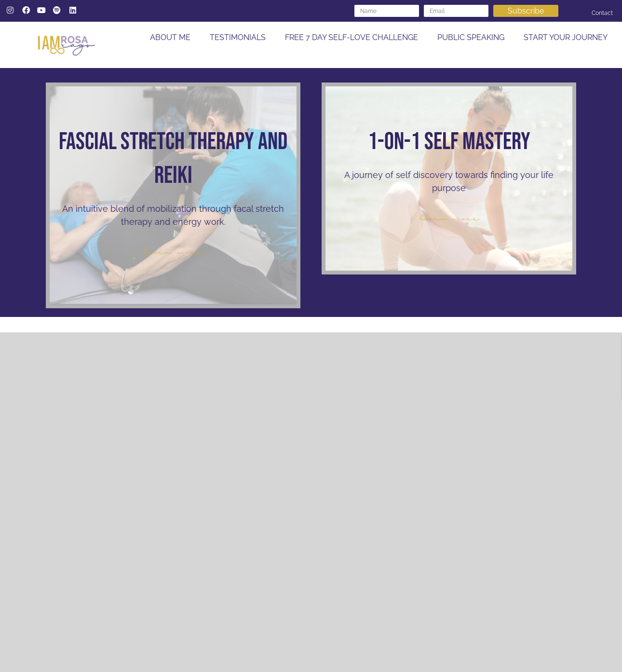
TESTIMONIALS (238, 37)
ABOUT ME (170, 37)
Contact (602, 13)
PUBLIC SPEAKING (471, 37)
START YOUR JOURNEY (566, 37)
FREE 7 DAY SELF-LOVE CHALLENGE (352, 37)
